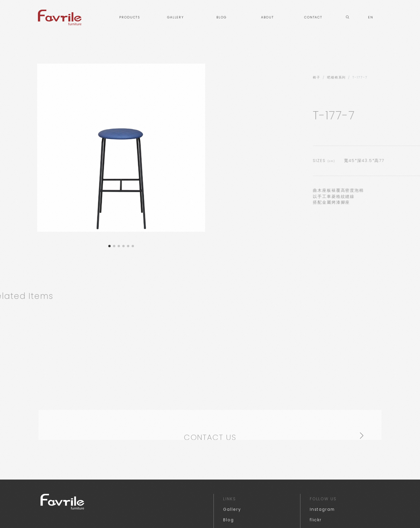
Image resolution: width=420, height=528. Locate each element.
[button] (91, 246)
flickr (316, 524)
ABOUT (267, 17)
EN (371, 17)
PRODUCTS (130, 17)
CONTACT (313, 17)
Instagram (322, 514)
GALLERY (176, 17)
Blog (229, 524)
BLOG (222, 17)
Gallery (232, 514)
